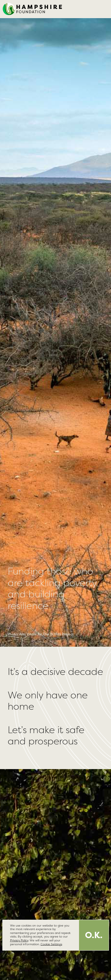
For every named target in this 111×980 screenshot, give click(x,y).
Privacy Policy (19, 940)
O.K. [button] (94, 935)
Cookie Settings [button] (51, 944)
